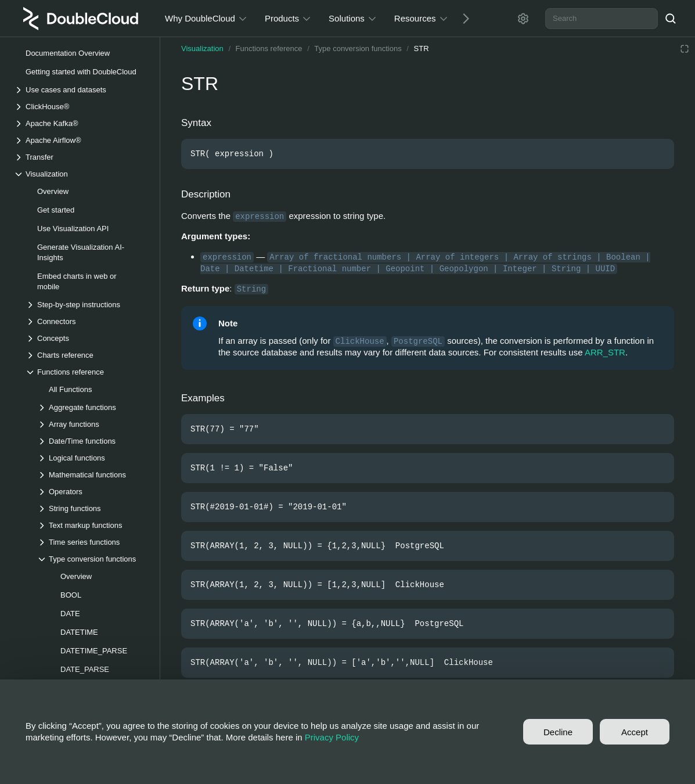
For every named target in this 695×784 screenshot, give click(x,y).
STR (422, 48)
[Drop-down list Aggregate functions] (92, 407)
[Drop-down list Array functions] (92, 424)
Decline (558, 732)
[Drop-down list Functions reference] (87, 372)
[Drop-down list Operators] (92, 492)
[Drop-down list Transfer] (81, 157)
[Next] (462, 18)
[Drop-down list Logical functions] (92, 458)
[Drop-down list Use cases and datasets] (81, 90)
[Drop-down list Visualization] (81, 174)
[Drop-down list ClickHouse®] (81, 107)
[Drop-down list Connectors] (87, 321)
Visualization (202, 48)
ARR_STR (605, 352)
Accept (635, 732)
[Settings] (523, 19)
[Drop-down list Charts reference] (87, 355)
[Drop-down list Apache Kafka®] (81, 123)
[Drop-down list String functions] (92, 508)
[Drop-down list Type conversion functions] (92, 559)
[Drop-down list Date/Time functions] (92, 441)
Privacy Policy (332, 737)
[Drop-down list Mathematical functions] (92, 475)
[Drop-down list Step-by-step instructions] (87, 305)
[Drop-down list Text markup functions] (92, 525)
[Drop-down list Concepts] (87, 338)
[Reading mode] (685, 49)
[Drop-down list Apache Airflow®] (81, 140)
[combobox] (602, 19)
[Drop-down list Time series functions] (92, 542)
